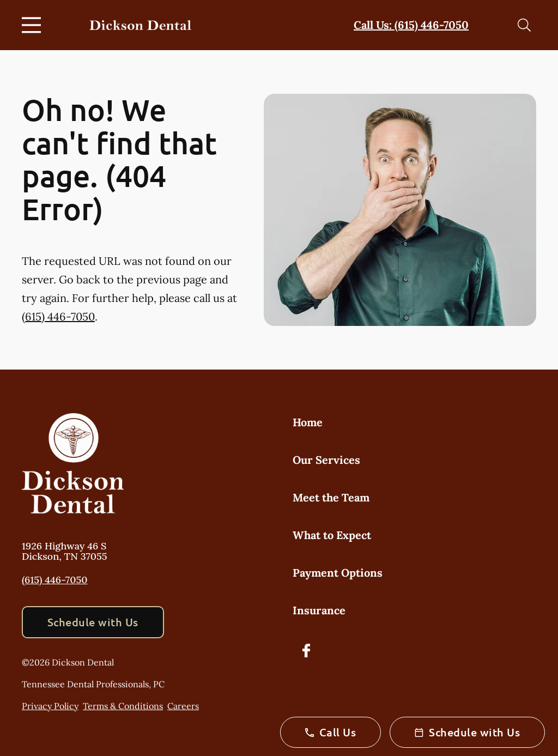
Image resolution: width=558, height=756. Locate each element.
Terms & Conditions (123, 706)
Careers (183, 706)
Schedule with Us (93, 622)
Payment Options (338, 573)
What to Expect (332, 535)
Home (308, 422)
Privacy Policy (50, 706)
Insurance (319, 610)
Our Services (326, 460)
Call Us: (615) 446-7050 (411, 25)
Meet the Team (331, 497)
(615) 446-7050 (58, 316)
